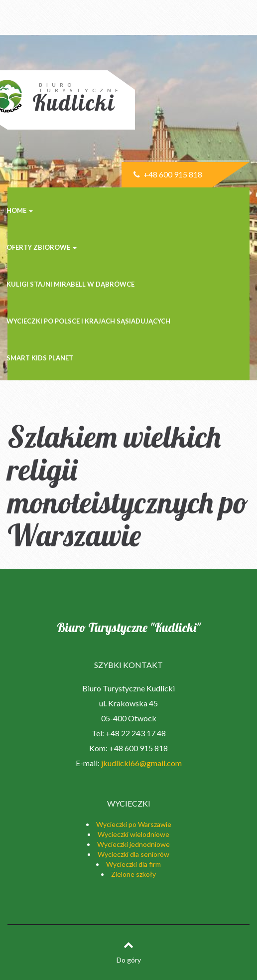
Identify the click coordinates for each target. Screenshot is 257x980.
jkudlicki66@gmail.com (141, 763)
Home (20, 210)
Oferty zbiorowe (42, 247)
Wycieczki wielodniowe (133, 834)
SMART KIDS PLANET (40, 358)
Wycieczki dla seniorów (133, 854)
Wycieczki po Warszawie (134, 824)
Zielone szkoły (133, 874)
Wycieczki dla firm (133, 864)
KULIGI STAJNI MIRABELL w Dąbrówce (70, 284)
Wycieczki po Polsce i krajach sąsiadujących (88, 321)
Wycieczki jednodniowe (133, 844)
